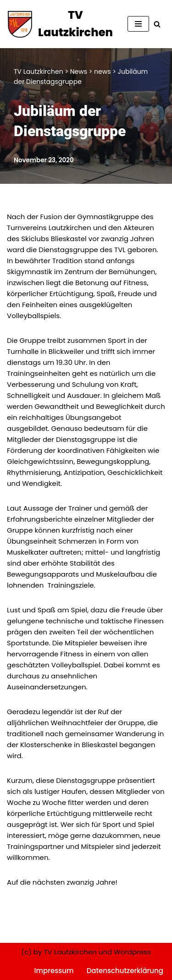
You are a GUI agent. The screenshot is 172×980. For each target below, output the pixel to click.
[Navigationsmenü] (138, 24)
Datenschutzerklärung (125, 971)
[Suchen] (157, 24)
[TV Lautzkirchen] (60, 24)
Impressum (54, 971)
